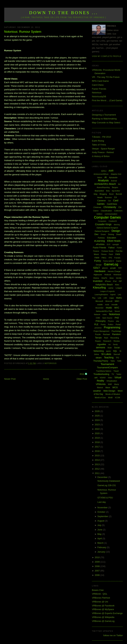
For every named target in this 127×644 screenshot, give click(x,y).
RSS (82, 374)
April (100, 538)
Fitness (104, 254)
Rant (106, 338)
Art (119, 184)
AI (105, 177)
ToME (119, 361)
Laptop (111, 288)
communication (111, 214)
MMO (117, 301)
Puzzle (98, 334)
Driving (111, 234)
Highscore (98, 275)
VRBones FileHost (101, 598)
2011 (98, 473)
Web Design (109, 391)
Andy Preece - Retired (103, 152)
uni (96, 378)
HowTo (104, 278)
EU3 (109, 245)
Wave (108, 387)
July (100, 525)
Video (110, 378)
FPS (110, 258)
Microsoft (99, 301)
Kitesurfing (99, 288)
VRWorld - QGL (100, 594)
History (96, 278)
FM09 (97, 258)
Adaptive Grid (116, 174)
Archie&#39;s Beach (105, 184)
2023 (98, 425)
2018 (98, 442)
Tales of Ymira (99, 145)
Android (114, 181)
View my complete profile (107, 56)
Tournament (107, 364)
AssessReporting (103, 187)
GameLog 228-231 (107, 485)
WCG (115, 387)
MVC (117, 308)
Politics (111, 325)
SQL (115, 351)
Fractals (117, 258)
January (102, 552)
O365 (98, 318)
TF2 (117, 358)
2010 (98, 557)
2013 (98, 464)
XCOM (117, 398)
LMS (105, 298)
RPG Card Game (100, 81)
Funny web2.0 (109, 261)
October (102, 512)
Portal (118, 324)
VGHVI (103, 378)
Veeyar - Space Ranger (103, 149)
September (103, 516)
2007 (98, 571)
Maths (119, 298)
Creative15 (113, 221)
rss (109, 344)
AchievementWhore (101, 174)
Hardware (100, 271)
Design (116, 231)
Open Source (107, 318)
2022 (98, 429)
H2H (120, 268)
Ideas (112, 278)
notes (105, 315)
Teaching (109, 358)
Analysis (103, 180)
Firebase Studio (107, 251)
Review (117, 341)
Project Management (101, 331)
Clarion (96, 211)
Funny (98, 261)
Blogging (103, 194)
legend (113, 295)
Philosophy (101, 321)
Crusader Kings (103, 224)
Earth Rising (98, 141)
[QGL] (104, 171)
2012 (98, 469)
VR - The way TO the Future (106, 77)
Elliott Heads (114, 241)
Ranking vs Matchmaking (104, 119)
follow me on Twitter (113, 635)
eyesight (116, 245)
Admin (100, 178)
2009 (98, 562)
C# (115, 197)
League (119, 288)
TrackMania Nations (104, 371)
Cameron (102, 201)
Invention (98, 281)
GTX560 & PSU (105, 498)
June (100, 530)
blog (95, 194)
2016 (98, 451)
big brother (116, 191)
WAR (110, 384)
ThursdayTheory (101, 361)
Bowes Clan (98, 590)
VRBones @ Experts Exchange (107, 613)
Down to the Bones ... (63, 13)
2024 (98, 420)
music (109, 308)
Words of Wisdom (113, 394)
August (101, 521)
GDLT (96, 268)
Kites (117, 285)
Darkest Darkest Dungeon (107, 228)
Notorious (51, 363)
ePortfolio (100, 244)
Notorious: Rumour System (23, 32)
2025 (98, 416)
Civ (120, 207)
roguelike (102, 344)
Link (99, 298)
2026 (98, 411)
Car (109, 201)
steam (99, 358)
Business (108, 197)
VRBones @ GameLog (103, 621)
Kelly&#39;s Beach (104, 285)
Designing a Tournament (104, 115)
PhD (117, 318)
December (103, 477)
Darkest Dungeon (102, 231)
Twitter (119, 374)
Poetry (103, 325)
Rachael (106, 334)
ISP (120, 281)
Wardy (117, 384)
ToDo (113, 361)
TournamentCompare (107, 367)
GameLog (111, 264)
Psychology (116, 331)
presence (98, 328)
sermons (100, 347)
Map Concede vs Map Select (106, 123)
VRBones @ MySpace (103, 609)
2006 (98, 575)
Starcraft (117, 354)
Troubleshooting (101, 374)
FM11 (104, 258)
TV (113, 374)
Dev (96, 234)
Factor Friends (99, 89)
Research (107, 341)
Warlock (100, 388)
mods (107, 305)
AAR (111, 171)
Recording (115, 338)
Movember (100, 308)
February (102, 547)
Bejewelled (99, 191)
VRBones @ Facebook (103, 606)
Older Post (82, 379)
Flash (111, 254)
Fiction (119, 248)
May (100, 534)
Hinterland (117, 275)
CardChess (112, 204)
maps (112, 298)
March (101, 543)
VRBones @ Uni (100, 602)
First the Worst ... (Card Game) (107, 100)
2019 (98, 438)
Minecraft (109, 301)
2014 (98, 460)
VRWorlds (101, 384)
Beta (108, 191)
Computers (102, 221)
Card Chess (98, 85)
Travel (116, 371)
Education (111, 238)
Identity (119, 278)
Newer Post (10, 379)
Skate (110, 348)
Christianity (110, 207)
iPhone (108, 281)
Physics (111, 321)
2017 (98, 447)
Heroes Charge (114, 271)
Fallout (112, 248)
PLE (96, 324)
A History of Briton (101, 156)
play (118, 321)
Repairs (98, 341)
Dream (103, 234)
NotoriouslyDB (99, 96)
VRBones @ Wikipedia (103, 617)
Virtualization (112, 381)
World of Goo (100, 398)
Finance (96, 251)
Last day (102, 502)
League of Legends (107, 291)
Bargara (115, 187)
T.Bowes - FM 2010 (101, 137)
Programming (112, 327)
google (113, 268)
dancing (117, 225)
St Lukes (106, 354)
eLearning (99, 241)
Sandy (115, 344)
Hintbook (108, 275)
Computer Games (107, 217)
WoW (110, 398)
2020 (98, 433)
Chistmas (97, 207)
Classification (106, 211)
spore (108, 351)
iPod (115, 281)
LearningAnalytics (101, 295)
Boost (111, 194)
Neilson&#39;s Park (104, 311)
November (103, 507)
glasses (105, 268)
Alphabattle (113, 178)
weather (97, 391)
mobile (100, 305)
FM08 (118, 254)
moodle (115, 305)
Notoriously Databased (109, 481)
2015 (98, 456)
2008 (98, 566)
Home (46, 379)
